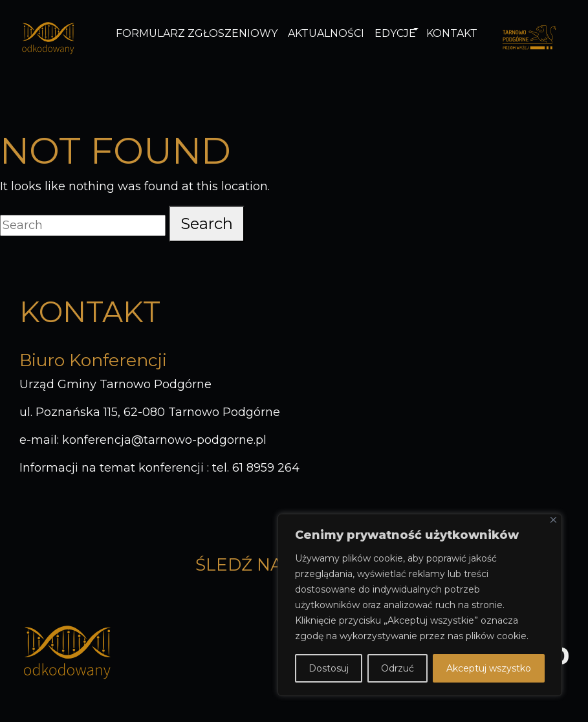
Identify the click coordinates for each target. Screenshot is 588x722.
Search (207, 224)
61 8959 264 (266, 468)
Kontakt (452, 33)
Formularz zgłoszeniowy (197, 33)
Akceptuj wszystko (489, 668)
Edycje (395, 33)
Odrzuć (397, 668)
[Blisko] (553, 520)
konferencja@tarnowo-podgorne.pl (164, 440)
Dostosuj (329, 668)
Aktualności (326, 33)
